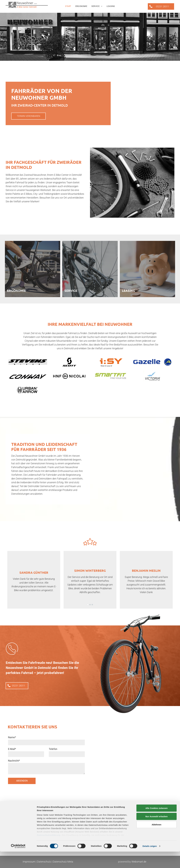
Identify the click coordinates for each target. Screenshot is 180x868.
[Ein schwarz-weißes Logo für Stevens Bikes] (28, 362)
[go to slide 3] (92, 605)
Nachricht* (14, 761)
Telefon (53, 749)
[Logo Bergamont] (69, 362)
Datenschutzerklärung (49, 851)
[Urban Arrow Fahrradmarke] (28, 390)
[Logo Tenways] (111, 376)
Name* (12, 737)
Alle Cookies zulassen (157, 825)
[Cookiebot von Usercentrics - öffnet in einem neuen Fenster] (18, 863)
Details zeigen (150, 862)
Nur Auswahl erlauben (157, 833)
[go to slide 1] (88, 605)
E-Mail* (12, 749)
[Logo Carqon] (111, 362)
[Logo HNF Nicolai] (69, 376)
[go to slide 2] (90, 605)
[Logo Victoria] (152, 376)
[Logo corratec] (28, 376)
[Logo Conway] (152, 362)
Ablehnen (157, 841)
